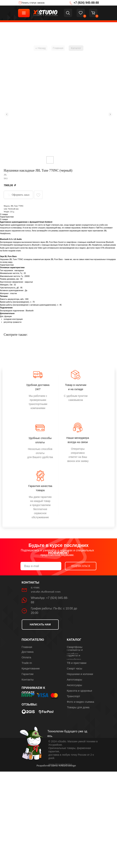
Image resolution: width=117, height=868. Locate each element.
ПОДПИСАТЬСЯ (81, 566)
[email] (41, 566)
